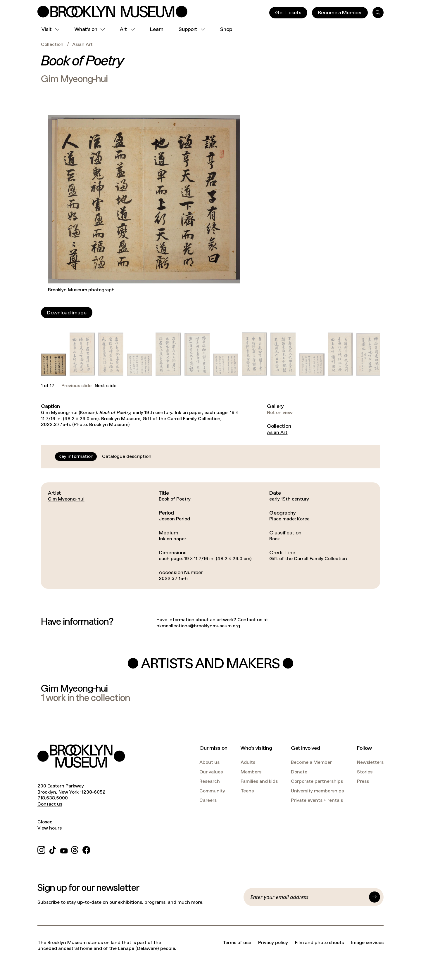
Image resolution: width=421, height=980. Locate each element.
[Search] (378, 13)
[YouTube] (64, 849)
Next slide (106, 386)
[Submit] (375, 897)
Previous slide (76, 386)
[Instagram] (41, 849)
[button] (54, 365)
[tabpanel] (210, 536)
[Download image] (67, 312)
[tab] (76, 456)
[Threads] (75, 849)
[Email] (308, 897)
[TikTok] (53, 849)
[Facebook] (86, 849)
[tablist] (105, 456)
